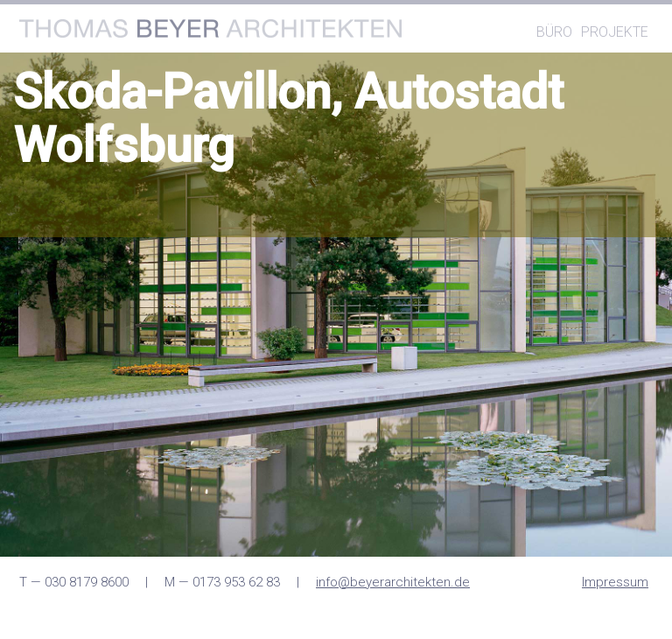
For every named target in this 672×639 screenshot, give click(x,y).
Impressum (615, 582)
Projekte (615, 32)
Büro (554, 32)
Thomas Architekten (210, 28)
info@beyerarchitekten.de (393, 582)
